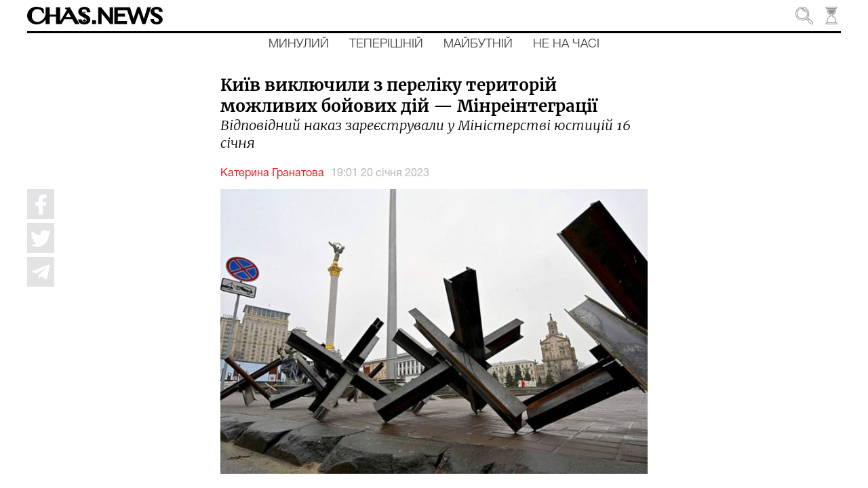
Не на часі (566, 44)
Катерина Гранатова (272, 174)
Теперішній (386, 44)
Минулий (299, 44)
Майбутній (478, 44)
